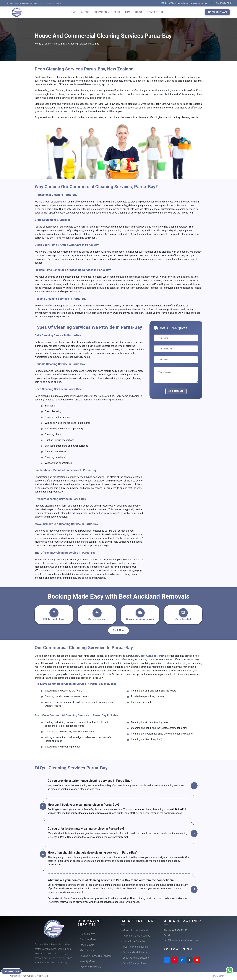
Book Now (119, 630)
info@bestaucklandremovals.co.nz (92, 813)
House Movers (87, 934)
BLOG (139, 12)
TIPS (128, 12)
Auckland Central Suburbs (136, 936)
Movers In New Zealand (135, 930)
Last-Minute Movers (90, 967)
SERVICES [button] (101, 12)
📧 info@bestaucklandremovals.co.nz (184, 3)
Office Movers (87, 945)
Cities (48, 44)
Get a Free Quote (12, 971)
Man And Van (87, 950)
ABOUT (85, 12)
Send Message (176, 391)
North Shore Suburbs (134, 941)
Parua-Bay (59, 44)
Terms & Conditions (219, 976)
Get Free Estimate (217, 12)
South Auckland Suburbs (136, 958)
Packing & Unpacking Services (96, 956)
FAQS (117, 12)
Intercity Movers (88, 961)
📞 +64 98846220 (221, 3)
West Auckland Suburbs (135, 947)
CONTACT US (155, 12)
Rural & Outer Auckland (135, 963)
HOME (73, 12)
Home (38, 44)
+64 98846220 (178, 809)
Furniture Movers (89, 939)
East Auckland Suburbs (135, 952)
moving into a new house (74, 535)
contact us (138, 809)
